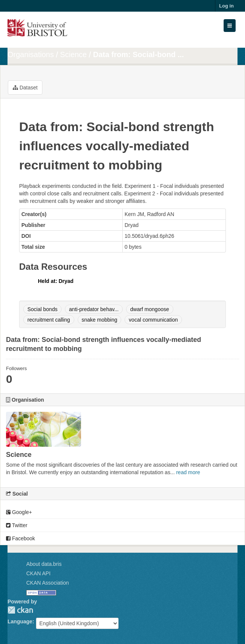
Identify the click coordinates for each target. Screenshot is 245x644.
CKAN (20, 610)
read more (188, 472)
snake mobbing (100, 320)
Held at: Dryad (56, 281)
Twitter (17, 525)
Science (73, 54)
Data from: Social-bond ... (138, 54)
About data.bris (44, 564)
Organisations (31, 54)
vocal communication (153, 320)
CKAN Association (48, 583)
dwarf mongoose (150, 309)
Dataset (25, 88)
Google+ (19, 512)
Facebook (20, 538)
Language (20, 621)
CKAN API (38, 573)
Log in (226, 6)
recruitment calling (49, 320)
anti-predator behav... (94, 309)
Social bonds (42, 309)
